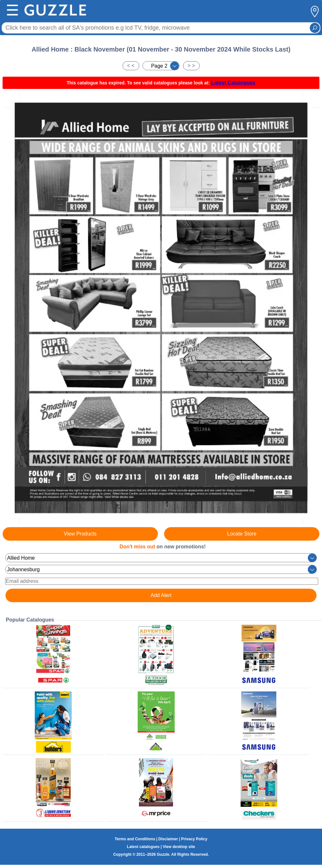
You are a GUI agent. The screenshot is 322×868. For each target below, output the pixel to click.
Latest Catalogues (233, 83)
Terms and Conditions (135, 839)
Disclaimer (168, 839)
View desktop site (179, 847)
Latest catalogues (143, 847)
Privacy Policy (194, 839)
